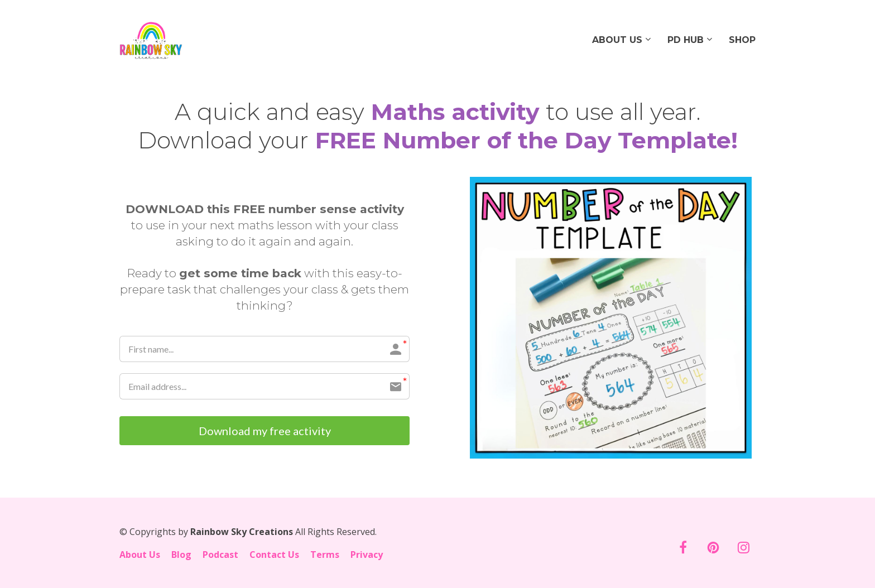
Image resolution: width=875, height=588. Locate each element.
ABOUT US (617, 40)
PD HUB (686, 40)
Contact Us (274, 555)
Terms (325, 555)
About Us (140, 555)
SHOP (742, 40)
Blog (181, 555)
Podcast (220, 555)
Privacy (367, 555)
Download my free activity (265, 431)
